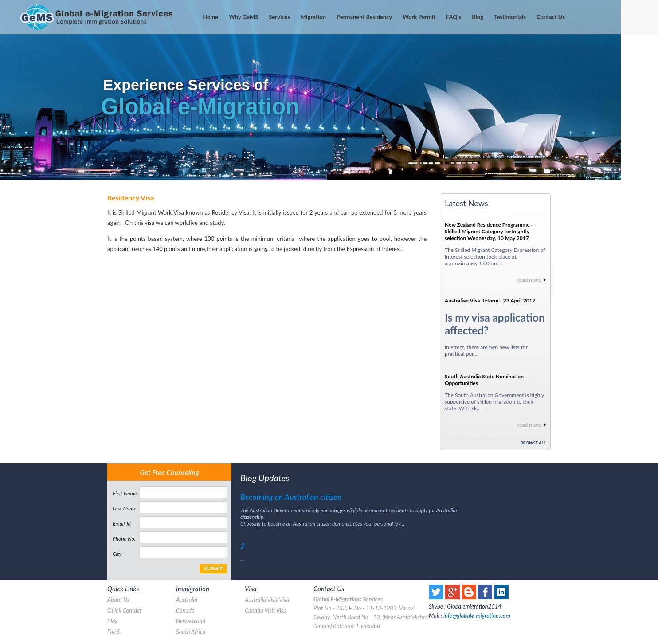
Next (646, 90)
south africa (191, 632)
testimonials (510, 17)
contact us (551, 17)
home (210, 17)
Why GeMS (243, 17)
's (454, 17)
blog (113, 621)
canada (185, 610)
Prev (12, 90)
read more (529, 280)
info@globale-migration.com (477, 616)
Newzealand (191, 621)
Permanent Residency (364, 17)
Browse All (533, 443)
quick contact (125, 610)
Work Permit (419, 17)
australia (187, 600)
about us (118, 600)
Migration (313, 17)
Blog (478, 17)
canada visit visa (266, 610)
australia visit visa (267, 600)
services (279, 17)
